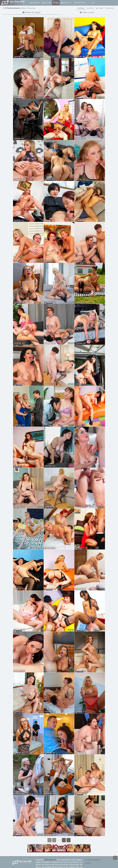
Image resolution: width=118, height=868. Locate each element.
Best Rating (90, 8)
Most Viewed (99, 8)
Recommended (109, 8)
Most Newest (81, 8)
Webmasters (88, 863)
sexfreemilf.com (50, 860)
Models (65, 3)
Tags (56, 3)
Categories (35, 3)
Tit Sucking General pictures (92, 860)
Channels (47, 3)
